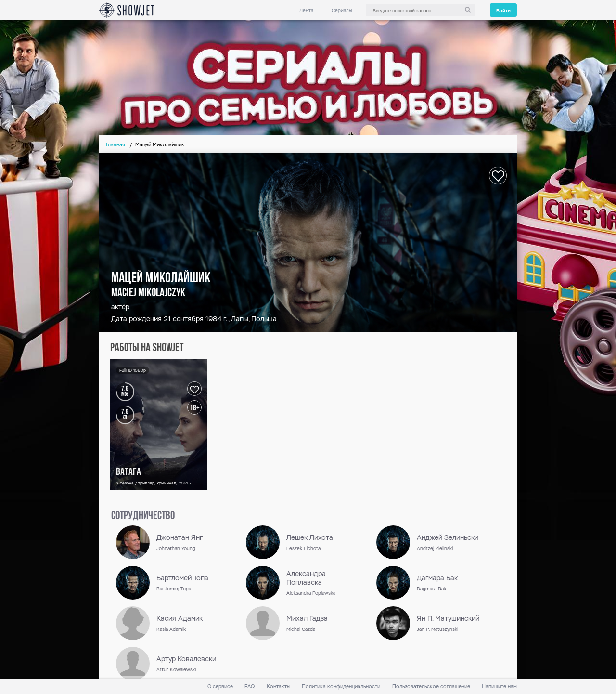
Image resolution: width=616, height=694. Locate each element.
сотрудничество (143, 516)
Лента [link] (306, 10)
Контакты (278, 687)
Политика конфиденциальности (341, 687)
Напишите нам (499, 687)
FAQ (250, 687)
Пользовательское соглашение (431, 687)
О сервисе (220, 687)
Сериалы (342, 10)
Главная (115, 145)
